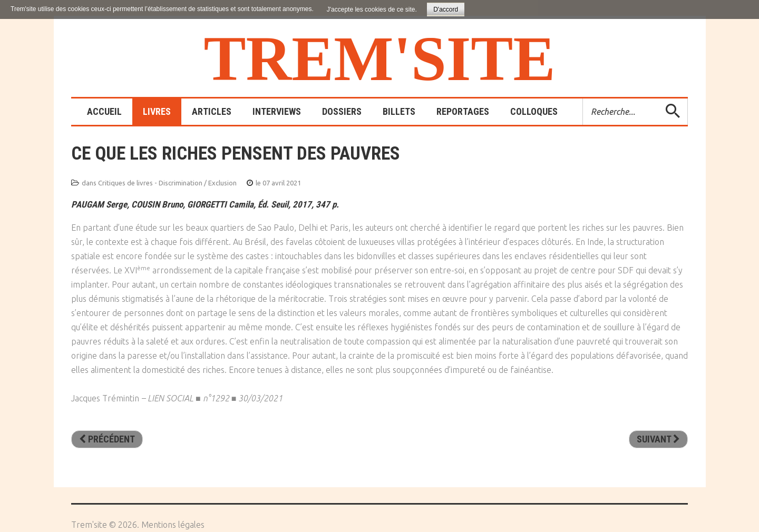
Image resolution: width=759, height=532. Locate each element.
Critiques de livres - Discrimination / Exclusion (167, 183)
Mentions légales (173, 525)
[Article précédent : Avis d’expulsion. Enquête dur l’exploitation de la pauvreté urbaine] (107, 439)
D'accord (446, 9)
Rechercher (583, 99)
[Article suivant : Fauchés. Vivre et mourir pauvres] (658, 439)
